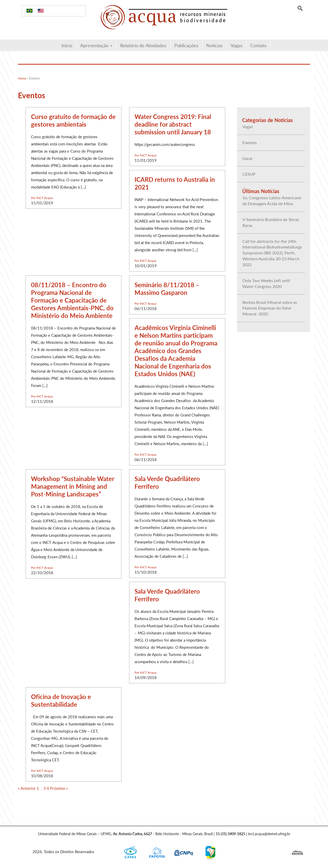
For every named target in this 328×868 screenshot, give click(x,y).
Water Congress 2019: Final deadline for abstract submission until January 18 (173, 124)
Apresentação (96, 45)
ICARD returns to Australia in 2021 (175, 183)
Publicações (186, 45)
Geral (247, 158)
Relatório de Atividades (143, 45)
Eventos (250, 142)
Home (22, 78)
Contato (258, 45)
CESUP (249, 174)
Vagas (237, 45)
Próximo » (59, 788)
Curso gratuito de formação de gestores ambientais (73, 120)
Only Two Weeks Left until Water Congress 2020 (266, 283)
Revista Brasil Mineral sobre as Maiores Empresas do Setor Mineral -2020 (270, 308)
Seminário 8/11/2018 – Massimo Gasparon (167, 288)
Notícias (214, 45)
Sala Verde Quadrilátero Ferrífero (167, 482)
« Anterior (27, 788)
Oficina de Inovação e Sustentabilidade (61, 700)
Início (67, 45)
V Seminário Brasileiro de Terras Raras (271, 222)
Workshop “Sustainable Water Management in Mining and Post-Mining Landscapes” (73, 486)
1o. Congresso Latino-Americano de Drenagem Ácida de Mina (272, 201)
